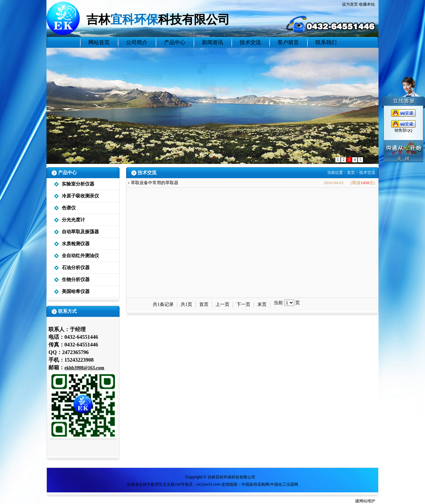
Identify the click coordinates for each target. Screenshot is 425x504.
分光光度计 (73, 220)
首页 (351, 173)
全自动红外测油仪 (80, 256)
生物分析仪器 (76, 280)
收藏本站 (367, 4)
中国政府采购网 (255, 484)
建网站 (361, 501)
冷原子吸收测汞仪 (80, 196)
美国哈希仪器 (76, 291)
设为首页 (350, 4)
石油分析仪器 (76, 268)
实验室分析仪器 (78, 184)
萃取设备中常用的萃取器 (155, 183)
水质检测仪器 (76, 244)
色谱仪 (69, 208)
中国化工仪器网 (284, 484)
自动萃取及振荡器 (80, 232)
